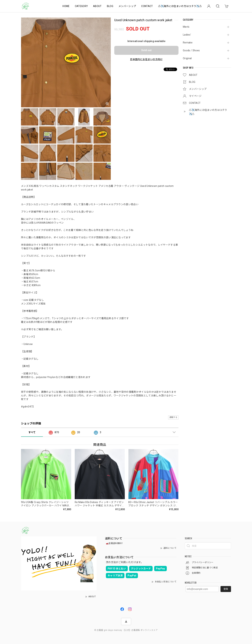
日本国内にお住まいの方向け (146, 59)
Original (187, 58)
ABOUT (97, 6)
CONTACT (147, 6)
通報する (173, 417)
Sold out (146, 50)
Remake (188, 43)
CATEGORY (81, 6)
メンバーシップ (127, 6)
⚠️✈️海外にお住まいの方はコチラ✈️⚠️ (180, 6)
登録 (226, 589)
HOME (66, 6)
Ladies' (187, 35)
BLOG (110, 6)
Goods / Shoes (191, 50)
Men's (186, 27)
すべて (32, 432)
